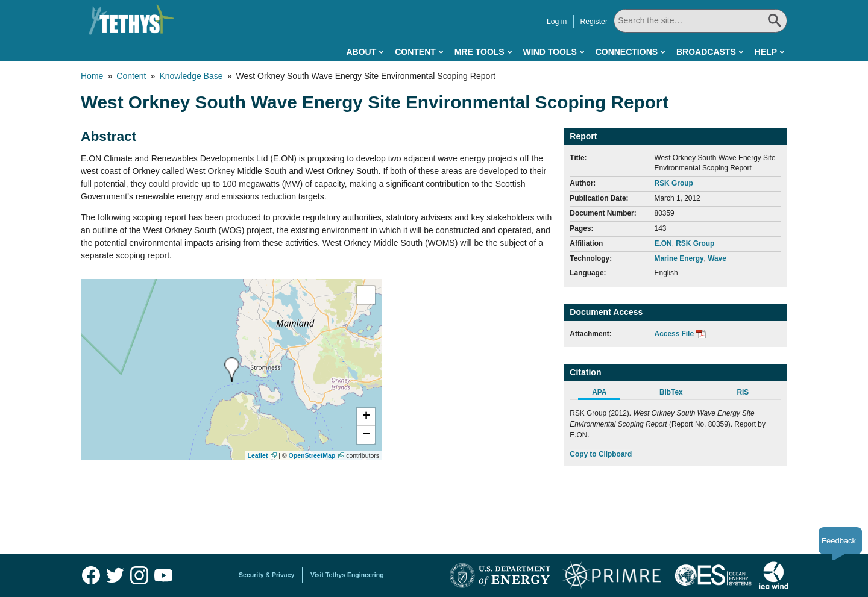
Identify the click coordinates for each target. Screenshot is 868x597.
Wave (717, 258)
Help (766, 52)
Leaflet (258, 455)
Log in (557, 22)
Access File (674, 334)
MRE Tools (480, 52)
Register (594, 22)
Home (92, 76)
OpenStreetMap (312, 455)
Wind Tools (550, 52)
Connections (627, 52)
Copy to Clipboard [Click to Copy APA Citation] (601, 454)
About (361, 52)
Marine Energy (679, 258)
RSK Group (674, 183)
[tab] (605, 394)
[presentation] (232, 370)
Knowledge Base (191, 76)
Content (415, 52)
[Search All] (700, 21)
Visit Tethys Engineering (347, 575)
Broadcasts (706, 52)
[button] (366, 417)
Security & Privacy (266, 575)
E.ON (663, 243)
